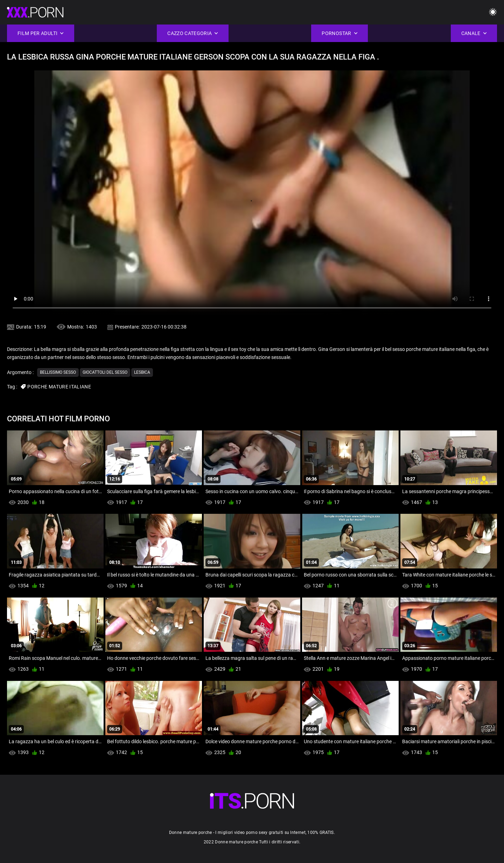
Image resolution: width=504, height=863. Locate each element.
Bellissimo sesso (58, 372)
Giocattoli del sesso (105, 372)
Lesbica (142, 372)
